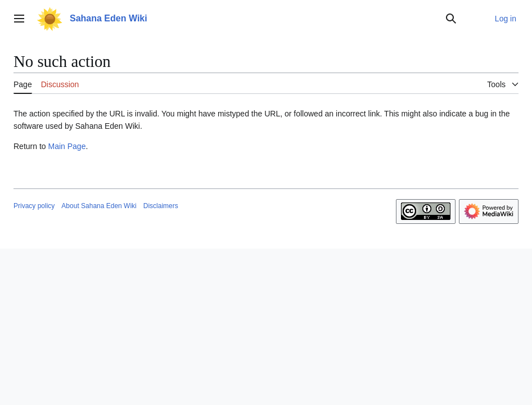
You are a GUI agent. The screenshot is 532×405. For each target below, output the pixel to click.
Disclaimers (161, 206)
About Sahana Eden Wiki (99, 206)
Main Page (67, 146)
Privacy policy (34, 206)
